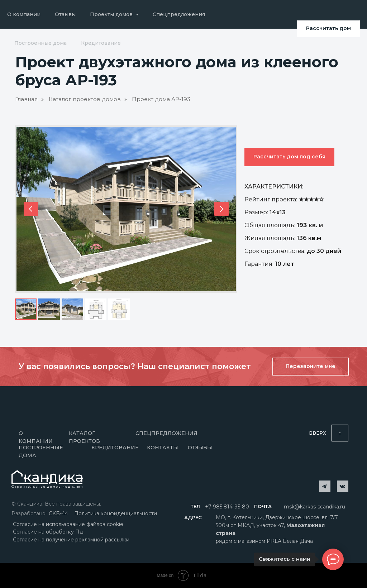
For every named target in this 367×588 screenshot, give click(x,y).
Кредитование (101, 43)
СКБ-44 (58, 513)
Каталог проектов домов (85, 99)
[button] (311, 367)
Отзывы (65, 14)
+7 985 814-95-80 (227, 507)
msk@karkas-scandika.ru (314, 507)
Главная (26, 99)
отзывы (200, 448)
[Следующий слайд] (221, 209)
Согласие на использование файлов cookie (68, 524)
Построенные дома (40, 43)
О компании (24, 14)
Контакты (163, 448)
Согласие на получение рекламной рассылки (71, 540)
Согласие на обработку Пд (48, 532)
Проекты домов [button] (112, 14)
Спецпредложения (179, 14)
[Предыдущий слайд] (31, 209)
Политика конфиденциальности (116, 513)
